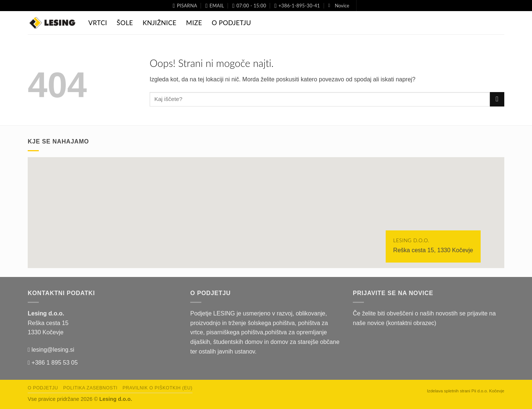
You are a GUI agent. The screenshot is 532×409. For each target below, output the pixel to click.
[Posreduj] (497, 99)
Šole (125, 23)
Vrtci (98, 23)
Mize (194, 23)
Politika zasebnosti (90, 388)
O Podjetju (231, 23)
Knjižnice (159, 23)
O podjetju (43, 388)
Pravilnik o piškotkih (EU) (158, 388)
